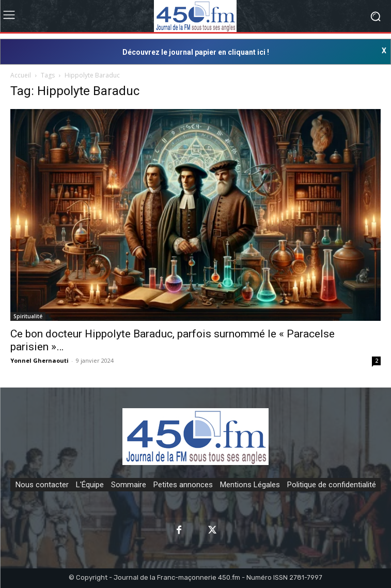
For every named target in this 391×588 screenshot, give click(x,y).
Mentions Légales (250, 485)
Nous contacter (42, 485)
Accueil (21, 75)
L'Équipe (90, 485)
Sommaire (129, 485)
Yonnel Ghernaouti (40, 360)
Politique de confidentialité (332, 485)
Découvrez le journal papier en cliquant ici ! (196, 52)
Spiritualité (28, 316)
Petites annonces (183, 485)
